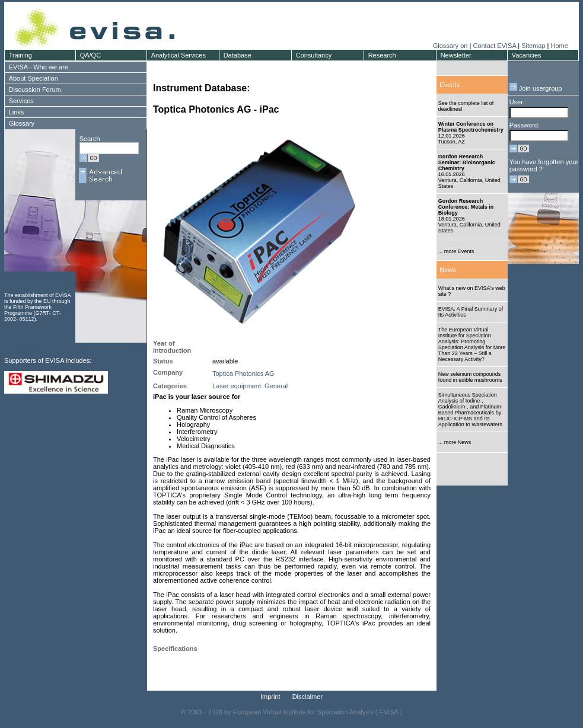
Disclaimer (308, 697)
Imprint (270, 697)
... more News (455, 442)
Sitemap (533, 46)
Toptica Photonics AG (243, 373)
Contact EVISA (494, 46)
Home (559, 46)
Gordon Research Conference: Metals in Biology (466, 207)
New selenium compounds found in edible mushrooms (470, 377)
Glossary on (451, 46)
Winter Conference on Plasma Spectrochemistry (471, 127)
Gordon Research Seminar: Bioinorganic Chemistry (467, 162)
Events (450, 85)
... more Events (456, 251)
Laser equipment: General (250, 386)
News (448, 270)
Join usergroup (536, 88)
